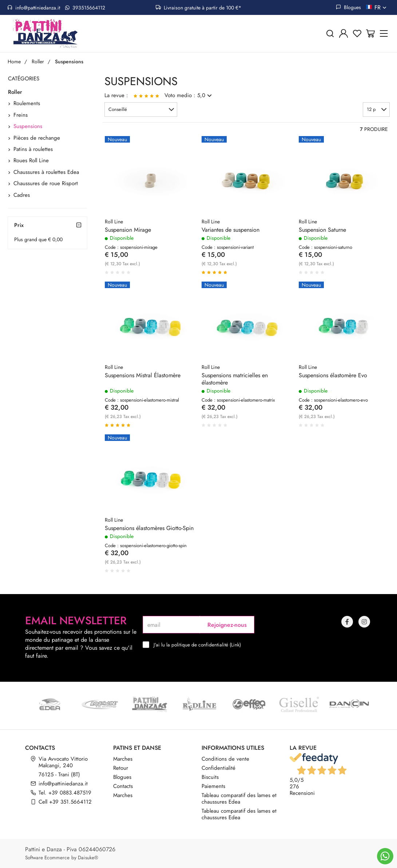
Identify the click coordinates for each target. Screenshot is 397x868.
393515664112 (85, 8)
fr (381, 7)
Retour (121, 768)
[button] (141, 110)
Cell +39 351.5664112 (65, 802)
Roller (15, 92)
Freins (21, 115)
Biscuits (210, 777)
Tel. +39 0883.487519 (65, 793)
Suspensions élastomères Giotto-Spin (149, 528)
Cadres (22, 195)
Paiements (213, 786)
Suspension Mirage (128, 230)
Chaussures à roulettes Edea (46, 172)
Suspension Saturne (322, 230)
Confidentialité (219, 768)
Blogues (348, 7)
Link (235, 645)
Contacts (123, 786)
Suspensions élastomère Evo (333, 375)
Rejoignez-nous (227, 625)
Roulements (27, 103)
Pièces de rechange (37, 138)
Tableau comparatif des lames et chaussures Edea (239, 799)
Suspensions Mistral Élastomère (143, 375)
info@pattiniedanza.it (34, 8)
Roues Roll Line (31, 160)
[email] (171, 625)
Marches (123, 759)
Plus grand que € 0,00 (38, 239)
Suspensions (28, 126)
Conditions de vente (225, 759)
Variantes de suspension (231, 230)
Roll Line (114, 222)
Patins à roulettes (33, 149)
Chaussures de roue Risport (46, 183)
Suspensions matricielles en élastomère (235, 379)
